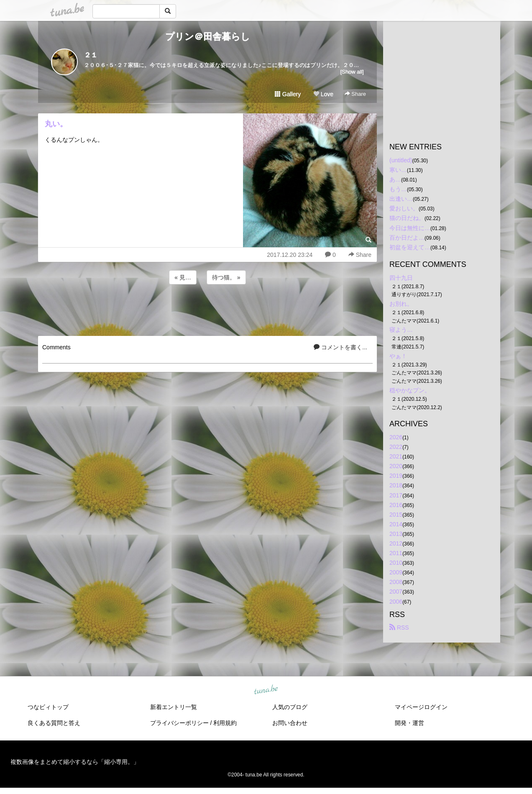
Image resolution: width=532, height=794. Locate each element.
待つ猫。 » (226, 277)
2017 (396, 495)
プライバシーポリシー (179, 723)
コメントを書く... (340, 347)
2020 (396, 466)
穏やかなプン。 (410, 390)
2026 (396, 437)
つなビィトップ (48, 707)
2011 (396, 553)
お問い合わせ (290, 723)
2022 (396, 447)
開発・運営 (409, 723)
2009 (396, 572)
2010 (396, 563)
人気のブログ (290, 707)
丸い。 (56, 124)
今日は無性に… (410, 228)
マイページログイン (421, 707)
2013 (396, 534)
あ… (395, 179)
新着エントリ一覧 (174, 707)
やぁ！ (398, 356)
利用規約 (225, 723)
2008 (396, 582)
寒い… (398, 170)
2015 (396, 515)
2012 (396, 543)
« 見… (183, 277)
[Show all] (352, 72)
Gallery (288, 94)
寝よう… (401, 330)
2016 (396, 505)
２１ (91, 55)
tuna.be (266, 690)
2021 (396, 456)
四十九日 (401, 278)
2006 (396, 602)
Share (355, 94)
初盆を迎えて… (410, 247)
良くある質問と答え (54, 723)
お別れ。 (401, 304)
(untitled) (401, 160)
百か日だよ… (407, 238)
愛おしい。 (404, 208)
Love (323, 94)
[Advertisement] (207, 309)
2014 (396, 524)
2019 (396, 476)
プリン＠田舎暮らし (208, 37)
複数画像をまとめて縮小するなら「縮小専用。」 (75, 762)
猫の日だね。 (407, 218)
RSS (399, 628)
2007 (396, 592)
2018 (396, 485)
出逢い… (401, 199)
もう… (398, 189)
